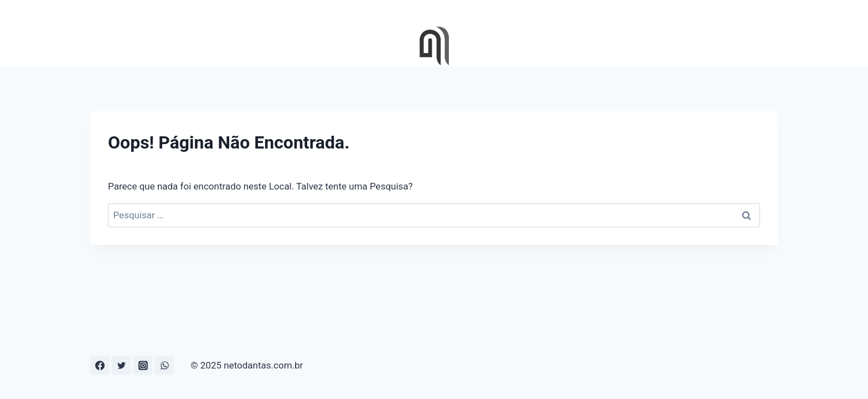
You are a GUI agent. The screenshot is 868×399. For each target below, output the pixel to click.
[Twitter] (121, 365)
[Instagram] (143, 365)
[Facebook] (100, 365)
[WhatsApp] (164, 365)
